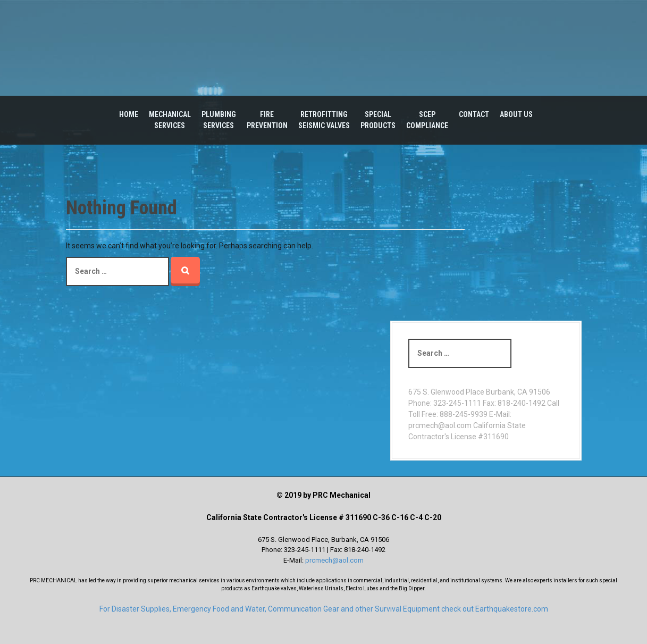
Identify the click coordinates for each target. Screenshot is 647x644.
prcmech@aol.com (334, 560)
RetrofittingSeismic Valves (324, 120)
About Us (516, 114)
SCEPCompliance (427, 120)
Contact (474, 114)
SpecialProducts (378, 120)
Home (129, 114)
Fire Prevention (267, 120)
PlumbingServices (219, 120)
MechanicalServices (170, 120)
